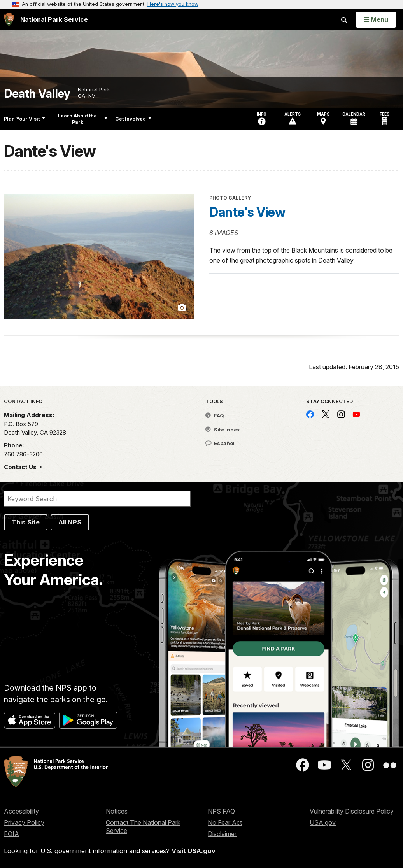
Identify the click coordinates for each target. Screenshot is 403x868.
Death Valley (37, 94)
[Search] (97, 499)
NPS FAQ (221, 811)
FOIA (11, 834)
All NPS (70, 522)
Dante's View (247, 212)
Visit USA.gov (194, 851)
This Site (26, 522)
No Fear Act (225, 822)
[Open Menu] (376, 19)
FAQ (215, 416)
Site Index (223, 430)
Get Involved (133, 119)
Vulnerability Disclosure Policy (352, 811)
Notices (117, 811)
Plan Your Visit (25, 119)
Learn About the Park (83, 119)
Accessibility (21, 811)
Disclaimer (222, 834)
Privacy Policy (24, 822)
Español (220, 443)
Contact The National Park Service (143, 827)
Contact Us (21, 467)
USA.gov (323, 822)
